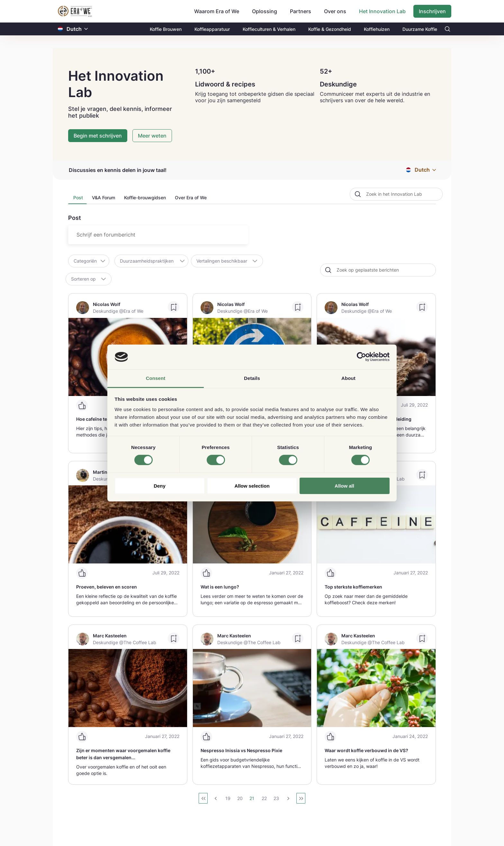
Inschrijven (432, 11)
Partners (301, 11)
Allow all (344, 486)
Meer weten (152, 136)
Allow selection (252, 486)
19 (228, 798)
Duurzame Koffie (420, 29)
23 (276, 798)
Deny (160, 486)
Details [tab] (252, 378)
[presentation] (77, 199)
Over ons (335, 11)
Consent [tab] (156, 378)
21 (252, 798)
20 (240, 798)
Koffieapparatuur (212, 29)
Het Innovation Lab (382, 11)
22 (264, 798)
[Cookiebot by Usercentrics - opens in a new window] (361, 357)
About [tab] (348, 378)
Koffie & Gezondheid (330, 29)
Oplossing (265, 11)
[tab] (77, 199)
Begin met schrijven (98, 136)
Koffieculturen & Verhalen (269, 29)
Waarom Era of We (217, 11)
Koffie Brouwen (166, 29)
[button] (86, 29)
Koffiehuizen (377, 29)
